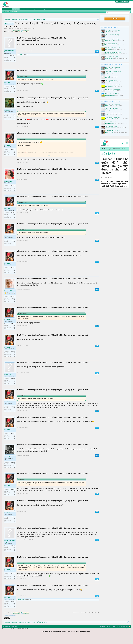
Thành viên (24, 9)
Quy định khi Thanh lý (85, 24)
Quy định (129, 638)
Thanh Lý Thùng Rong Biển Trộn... (114, 57)
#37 (97, 520)
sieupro (107, 69)
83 (15, 100)
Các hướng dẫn (33, 9)
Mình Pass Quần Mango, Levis (113, 67)
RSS (130, 635)
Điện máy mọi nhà (110, 40)
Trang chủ (8, 9)
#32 (97, 382)
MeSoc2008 (8, 383)
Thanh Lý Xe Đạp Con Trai (112, 76)
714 (14, 389)
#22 (97, 99)
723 (14, 476)
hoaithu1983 (8, 190)
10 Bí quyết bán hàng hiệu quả (50, 26)
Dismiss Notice (98, 24)
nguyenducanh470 (110, 91)
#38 (97, 549)
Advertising (42, 9)
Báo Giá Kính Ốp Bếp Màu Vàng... (113, 89)
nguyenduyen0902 (110, 132)
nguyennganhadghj (110, 54)
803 (14, 97)
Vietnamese (14, 635)
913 (14, 128)
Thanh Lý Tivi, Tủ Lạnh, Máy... (113, 30)
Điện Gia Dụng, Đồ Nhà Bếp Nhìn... (114, 39)
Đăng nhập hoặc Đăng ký (122, 1)
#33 (97, 420)
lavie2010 (28, 37)
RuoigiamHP (8, 119)
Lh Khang (108, 77)
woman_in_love (109, 58)
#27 (97, 249)
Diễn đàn (16, 9)
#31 (97, 355)
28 (15, 199)
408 (14, 196)
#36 (97, 503)
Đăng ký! (115, 18)
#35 (97, 464)
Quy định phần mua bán (67, 24)
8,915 (14, 124)
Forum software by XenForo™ (16, 638)
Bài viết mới (14, 12)
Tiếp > (27, 40)
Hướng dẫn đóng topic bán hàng (23, 26)
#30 (97, 335)
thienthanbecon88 (9, 60)
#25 (97, 189)
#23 (97, 136)
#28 (97, 271)
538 (14, 556)
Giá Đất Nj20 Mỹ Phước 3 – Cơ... (113, 131)
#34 (97, 437)
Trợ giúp (113, 635)
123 (14, 69)
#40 (97, 605)
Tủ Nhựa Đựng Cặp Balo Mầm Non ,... (114, 94)
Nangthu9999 (8, 300)
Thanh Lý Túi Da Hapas (111, 80)
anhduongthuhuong (110, 95)
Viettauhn (108, 31)
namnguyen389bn (110, 123)
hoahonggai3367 (109, 86)
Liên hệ (49, 9)
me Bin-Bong (8, 466)
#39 (97, 588)
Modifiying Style (7, 635)
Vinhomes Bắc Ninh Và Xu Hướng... (114, 122)
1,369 (14, 473)
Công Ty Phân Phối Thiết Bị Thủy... (114, 52)
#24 (97, 172)
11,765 (14, 307)
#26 (97, 222)
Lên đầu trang (125, 635)
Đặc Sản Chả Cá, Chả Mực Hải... (113, 48)
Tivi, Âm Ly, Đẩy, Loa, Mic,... (112, 43)
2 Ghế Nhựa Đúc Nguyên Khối (113, 85)
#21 (97, 60)
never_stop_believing (10, 550)
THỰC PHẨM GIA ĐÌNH (17, 37)
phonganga (108, 49)
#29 (97, 298)
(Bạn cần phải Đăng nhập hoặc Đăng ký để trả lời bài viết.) (85, 621)
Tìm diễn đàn (7, 12)
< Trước (16, 40)
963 (14, 66)
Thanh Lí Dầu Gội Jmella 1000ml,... (114, 72)
